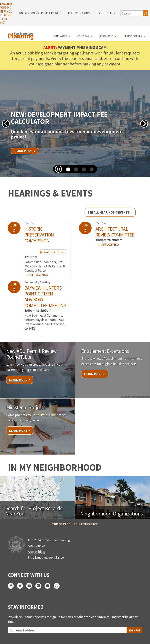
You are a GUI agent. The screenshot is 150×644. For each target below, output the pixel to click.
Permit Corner (133, 36)
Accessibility (37, 552)
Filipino (6, 15)
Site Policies (37, 546)
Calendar (83, 36)
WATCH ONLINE (53, 252)
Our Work (61, 36)
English (6, 4)
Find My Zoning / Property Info (40, 13)
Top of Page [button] (61, 524)
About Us (107, 13)
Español (6, 11)
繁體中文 (6, 8)
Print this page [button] (86, 524)
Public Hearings (80, 13)
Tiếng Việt (4, 21)
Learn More (23, 151)
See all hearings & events (109, 212)
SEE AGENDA (37, 275)
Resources (106, 36)
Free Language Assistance (46, 557)
